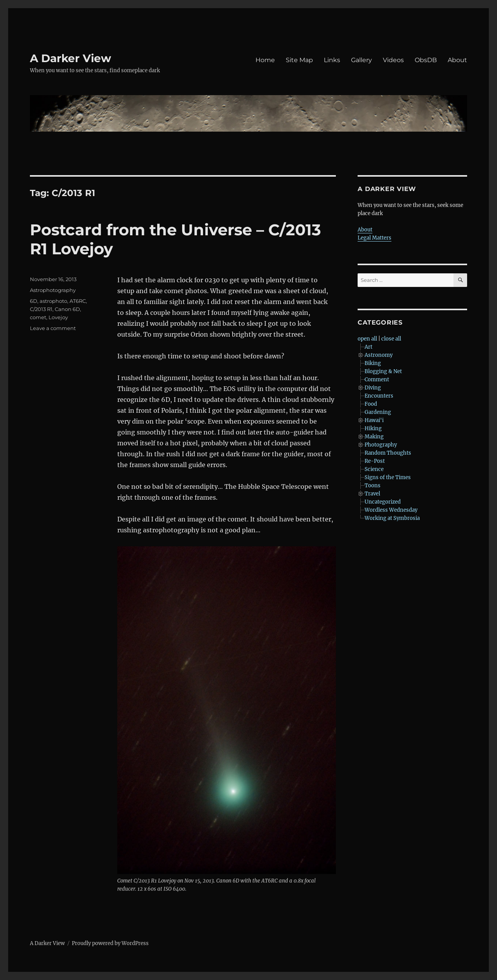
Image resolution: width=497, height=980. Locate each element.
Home (265, 60)
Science (374, 469)
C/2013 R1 (41, 309)
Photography (381, 445)
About (457, 60)
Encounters (379, 396)
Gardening (378, 412)
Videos (393, 60)
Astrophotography (53, 290)
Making (374, 437)
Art (368, 347)
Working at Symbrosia (392, 518)
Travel (372, 494)
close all (391, 339)
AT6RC (78, 301)
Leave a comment (53, 328)
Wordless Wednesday (391, 510)
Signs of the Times (388, 477)
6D (34, 301)
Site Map (299, 60)
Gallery (361, 60)
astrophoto (53, 301)
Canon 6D (67, 309)
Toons (373, 486)
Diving (373, 388)
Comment (377, 380)
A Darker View (70, 58)
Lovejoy (58, 317)
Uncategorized (383, 502)
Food (371, 404)
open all (367, 339)
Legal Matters (374, 238)
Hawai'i (374, 420)
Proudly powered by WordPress (110, 943)
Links (332, 60)
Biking (373, 363)
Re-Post (375, 461)
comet (38, 317)
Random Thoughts (388, 453)
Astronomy (379, 355)
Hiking (373, 428)
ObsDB (426, 60)
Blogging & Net (383, 371)
